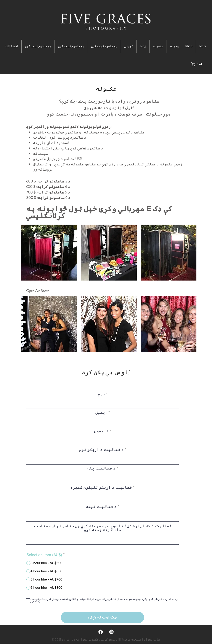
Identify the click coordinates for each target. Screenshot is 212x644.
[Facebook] (101, 632)
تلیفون (101, 431)
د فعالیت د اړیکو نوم (101, 450)
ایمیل (101, 412)
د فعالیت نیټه (101, 507)
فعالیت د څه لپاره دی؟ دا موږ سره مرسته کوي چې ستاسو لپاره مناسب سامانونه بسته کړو (103, 528)
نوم (101, 394)
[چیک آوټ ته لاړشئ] (102, 617)
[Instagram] (111, 632)
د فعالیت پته (101, 468)
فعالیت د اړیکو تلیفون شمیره (101, 487)
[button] (199, 64)
